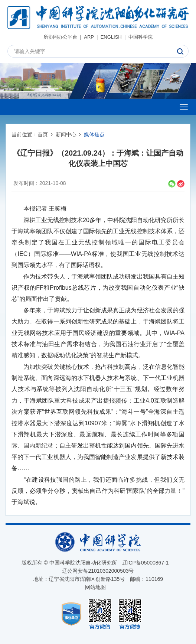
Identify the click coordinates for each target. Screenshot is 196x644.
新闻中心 (66, 134)
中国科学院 (141, 37)
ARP (89, 37)
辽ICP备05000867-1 (146, 563)
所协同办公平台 (60, 37)
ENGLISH (111, 37)
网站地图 (95, 587)
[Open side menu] (184, 107)
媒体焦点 (94, 134)
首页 (43, 134)
